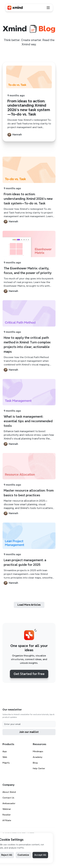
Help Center (39, 768)
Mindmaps (38, 751)
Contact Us (8, 798)
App (5, 751)
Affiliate (7, 820)
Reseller (7, 815)
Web (5, 757)
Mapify (6, 763)
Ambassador (9, 803)
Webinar (7, 809)
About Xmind (9, 792)
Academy (38, 757)
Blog (35, 763)
